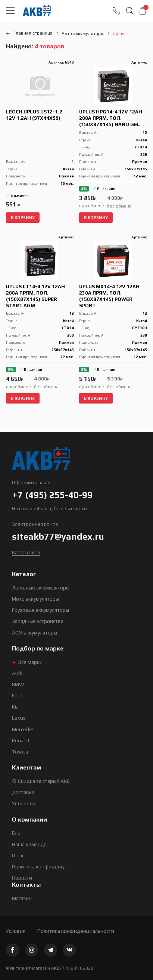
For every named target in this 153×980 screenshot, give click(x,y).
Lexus (19, 718)
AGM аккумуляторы (35, 633)
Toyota (20, 752)
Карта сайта (26, 552)
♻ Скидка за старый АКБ (41, 781)
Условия (16, 931)
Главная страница (29, 33)
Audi (17, 673)
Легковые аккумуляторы (41, 588)
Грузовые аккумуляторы (40, 610)
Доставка (23, 792)
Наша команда (29, 844)
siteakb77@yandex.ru (58, 536)
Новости (22, 878)
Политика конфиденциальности (76, 931)
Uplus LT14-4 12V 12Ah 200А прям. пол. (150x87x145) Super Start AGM (35, 296)
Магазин (22, 898)
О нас (18, 855)
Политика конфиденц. (39, 867)
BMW (18, 684)
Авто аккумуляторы (83, 33)
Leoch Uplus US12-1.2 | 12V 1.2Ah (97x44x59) (35, 115)
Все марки (27, 662)
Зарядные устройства (38, 621)
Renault (21, 740)
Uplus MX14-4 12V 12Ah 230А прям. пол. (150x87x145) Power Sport (109, 296)
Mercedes (23, 729)
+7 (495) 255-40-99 (52, 495)
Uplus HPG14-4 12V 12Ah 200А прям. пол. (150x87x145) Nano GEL (111, 118)
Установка (24, 803)
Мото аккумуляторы (35, 599)
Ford (17, 695)
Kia (15, 707)
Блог (17, 833)
